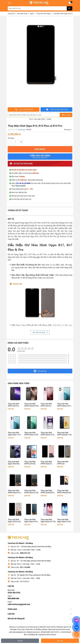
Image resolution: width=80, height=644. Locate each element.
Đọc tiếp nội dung (40, 332)
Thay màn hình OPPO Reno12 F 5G (14, 492)
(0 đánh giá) (22, 130)
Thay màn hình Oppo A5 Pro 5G (14, 521)
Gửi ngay (66, 115)
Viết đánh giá (40, 371)
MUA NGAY (40, 149)
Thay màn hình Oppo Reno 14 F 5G (14, 434)
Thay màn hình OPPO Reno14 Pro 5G (64, 405)
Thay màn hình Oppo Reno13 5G (64, 521)
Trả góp (20, 641)
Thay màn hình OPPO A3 (63, 463)
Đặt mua (60, 641)
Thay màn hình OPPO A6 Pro (46, 405)
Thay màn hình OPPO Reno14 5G (31, 434)
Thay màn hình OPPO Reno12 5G (31, 492)
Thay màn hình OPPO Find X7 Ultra (46, 463)
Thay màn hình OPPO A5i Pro (13, 405)
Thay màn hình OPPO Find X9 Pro (31, 405)
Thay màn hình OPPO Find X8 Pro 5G (48, 492)
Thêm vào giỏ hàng (40, 156)
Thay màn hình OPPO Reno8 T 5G (64, 434)
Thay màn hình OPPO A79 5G (30, 463)
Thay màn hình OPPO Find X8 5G (64, 492)
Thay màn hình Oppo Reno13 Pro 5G (31, 521)
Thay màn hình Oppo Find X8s (14, 463)
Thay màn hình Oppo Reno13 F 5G (48, 521)
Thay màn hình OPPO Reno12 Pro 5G (48, 434)
